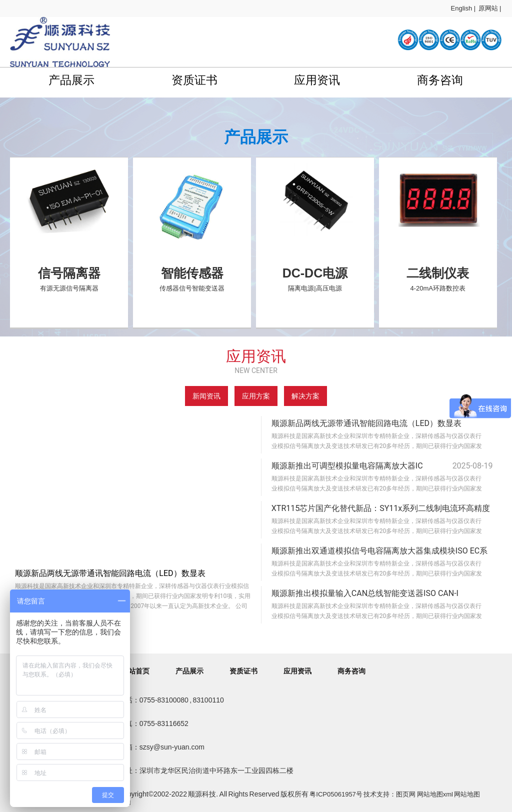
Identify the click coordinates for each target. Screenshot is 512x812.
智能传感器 (192, 273)
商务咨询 (440, 80)
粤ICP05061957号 (336, 794)
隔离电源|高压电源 (315, 288)
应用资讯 (317, 80)
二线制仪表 (438, 273)
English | (463, 8)
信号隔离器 (69, 273)
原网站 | (490, 8)
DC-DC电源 (315, 273)
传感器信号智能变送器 (192, 288)
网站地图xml (435, 794)
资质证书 (194, 80)
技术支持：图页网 (389, 794)
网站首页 (135, 671)
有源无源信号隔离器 (69, 288)
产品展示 (71, 80)
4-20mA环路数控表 (438, 288)
